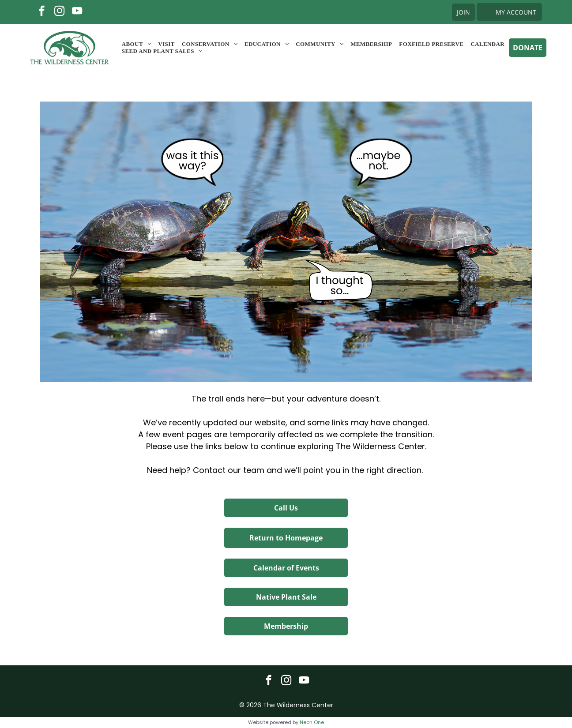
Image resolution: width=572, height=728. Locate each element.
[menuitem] (137, 44)
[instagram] (59, 12)
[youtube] (77, 12)
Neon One (312, 722)
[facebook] (42, 12)
